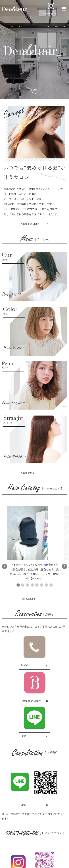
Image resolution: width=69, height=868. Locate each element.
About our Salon (30, 224)
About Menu (28, 473)
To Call (25, 665)
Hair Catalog (28, 599)
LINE (24, 736)
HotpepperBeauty (31, 701)
